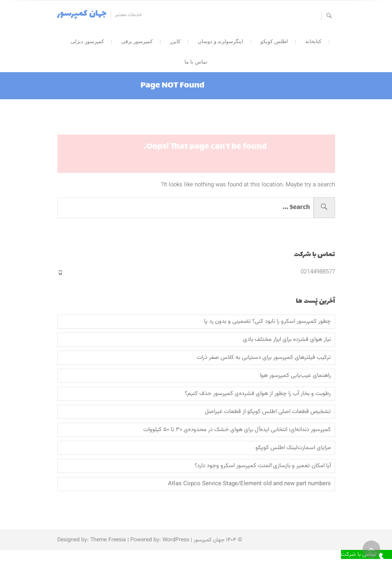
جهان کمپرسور (82, 14)
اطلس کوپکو (274, 41)
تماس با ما (196, 62)
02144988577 (318, 272)
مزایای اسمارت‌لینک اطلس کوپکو (293, 448)
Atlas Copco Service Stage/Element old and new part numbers (249, 484)
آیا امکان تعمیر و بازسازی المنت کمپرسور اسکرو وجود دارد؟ (263, 466)
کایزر (175, 41)
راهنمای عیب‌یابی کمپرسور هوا (295, 376)
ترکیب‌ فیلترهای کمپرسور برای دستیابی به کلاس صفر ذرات (264, 358)
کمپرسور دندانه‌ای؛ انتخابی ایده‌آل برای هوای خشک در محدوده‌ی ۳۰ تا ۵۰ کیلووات (237, 430)
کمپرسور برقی (137, 41)
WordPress (176, 540)
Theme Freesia (108, 540)
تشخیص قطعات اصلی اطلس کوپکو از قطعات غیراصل (268, 412)
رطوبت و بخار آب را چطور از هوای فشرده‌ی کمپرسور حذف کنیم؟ (258, 394)
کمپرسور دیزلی (87, 41)
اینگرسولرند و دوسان (221, 41)
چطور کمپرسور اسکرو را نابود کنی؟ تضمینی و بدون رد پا (267, 322)
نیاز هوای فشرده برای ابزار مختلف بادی (287, 340)
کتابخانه (313, 41)
